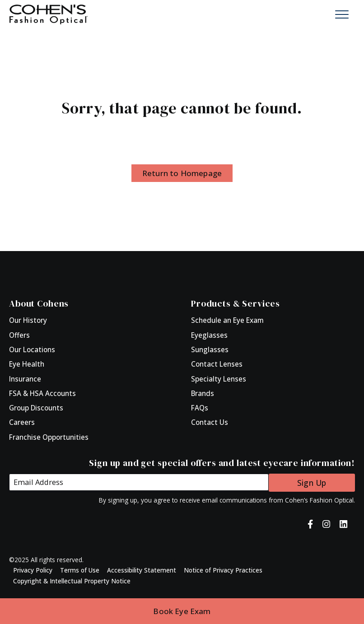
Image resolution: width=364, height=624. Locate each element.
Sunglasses (210, 349)
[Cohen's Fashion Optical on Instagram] (326, 524)
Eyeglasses (209, 335)
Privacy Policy (33, 570)
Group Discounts (36, 408)
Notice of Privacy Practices (223, 570)
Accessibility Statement (142, 570)
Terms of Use (80, 570)
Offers (19, 335)
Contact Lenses (217, 364)
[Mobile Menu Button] (342, 14)
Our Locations (32, 349)
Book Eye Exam (182, 611)
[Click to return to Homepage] (49, 13)
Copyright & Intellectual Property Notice (72, 580)
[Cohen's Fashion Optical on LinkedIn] (343, 524)
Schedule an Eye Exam (227, 320)
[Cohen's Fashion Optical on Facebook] (310, 524)
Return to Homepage (182, 173)
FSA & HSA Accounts (42, 393)
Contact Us (210, 422)
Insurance (25, 379)
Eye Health (27, 364)
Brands (203, 393)
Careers (22, 422)
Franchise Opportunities (49, 437)
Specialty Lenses (219, 379)
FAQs (200, 408)
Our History (28, 320)
